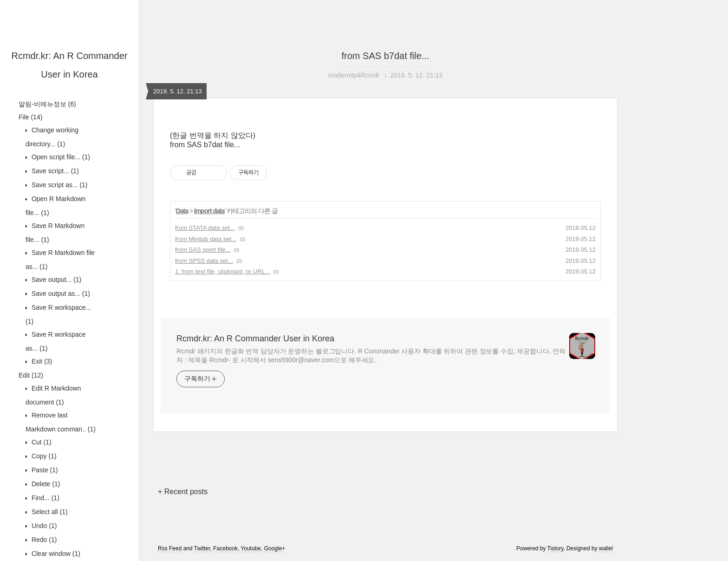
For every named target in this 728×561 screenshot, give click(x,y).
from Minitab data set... (206, 239)
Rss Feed (170, 548)
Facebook (225, 548)
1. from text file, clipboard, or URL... (222, 271)
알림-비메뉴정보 (47, 104)
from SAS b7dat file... (386, 56)
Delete (45, 484)
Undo (43, 526)
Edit (31, 375)
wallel (606, 548)
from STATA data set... (205, 228)
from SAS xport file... (203, 250)
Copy (43, 456)
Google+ (275, 548)
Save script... (54, 171)
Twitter (202, 548)
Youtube (251, 548)
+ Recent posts (183, 492)
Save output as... (60, 294)
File (30, 117)
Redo (43, 540)
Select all (49, 512)
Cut (41, 442)
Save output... (55, 280)
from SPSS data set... (204, 261)
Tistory (556, 548)
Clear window (55, 554)
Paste (44, 470)
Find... (45, 498)
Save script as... (59, 185)
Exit (41, 361)
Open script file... (60, 157)
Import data (209, 211)
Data (182, 211)
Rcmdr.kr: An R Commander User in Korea (255, 339)
